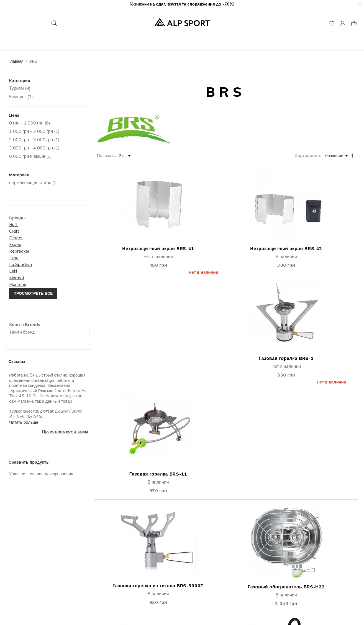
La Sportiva (20, 264)
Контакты (15, 549)
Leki (13, 271)
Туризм (16, 88)
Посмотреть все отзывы (65, 431)
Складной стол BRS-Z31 (127, 442)
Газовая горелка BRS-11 (325, 232)
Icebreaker (19, 251)
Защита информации (204, 569)
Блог (11, 569)
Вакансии (15, 562)
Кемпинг (18, 96)
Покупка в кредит (200, 562)
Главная (16, 61)
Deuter (16, 238)
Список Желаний (111, 556)
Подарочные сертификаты (120, 569)
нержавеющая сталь (30, 182)
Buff (13, 224)
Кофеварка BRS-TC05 (325, 340)
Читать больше (24, 422)
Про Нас (14, 542)
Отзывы (14, 556)
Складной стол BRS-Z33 (193, 442)
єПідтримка (195, 576)
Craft (14, 231)
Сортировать (308, 155)
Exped (15, 244)
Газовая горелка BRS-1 (259, 232)
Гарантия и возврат (202, 556)
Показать (106, 155)
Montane (18, 284)
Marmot (17, 278)
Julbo (14, 258)
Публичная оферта (113, 562)
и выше (27, 156)
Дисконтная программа (206, 549)
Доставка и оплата (202, 542)
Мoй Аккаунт (107, 542)
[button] (359, 4)
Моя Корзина (107, 549)
